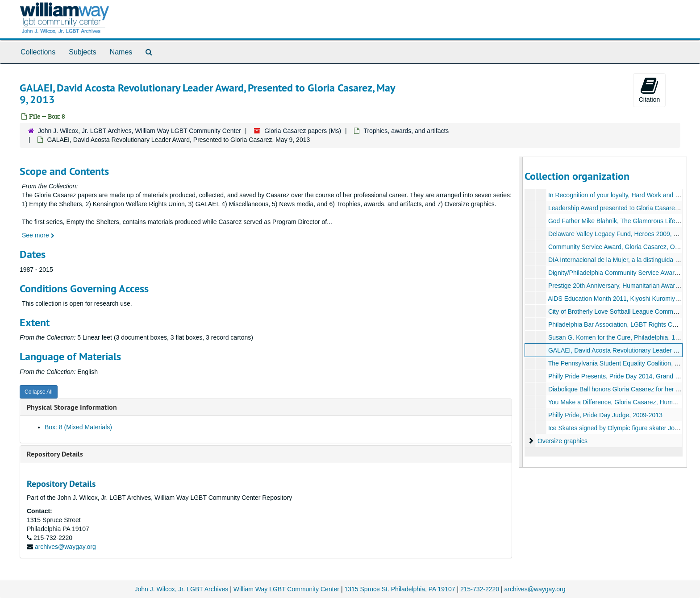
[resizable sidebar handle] (521, 312)
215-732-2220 (480, 589)
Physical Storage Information (72, 407)
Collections (38, 52)
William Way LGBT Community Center (286, 589)
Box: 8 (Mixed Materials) (78, 427)
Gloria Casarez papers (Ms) (303, 131)
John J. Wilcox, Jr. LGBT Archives (182, 589)
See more (38, 235)
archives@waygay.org (65, 547)
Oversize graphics (562, 441)
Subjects (82, 52)
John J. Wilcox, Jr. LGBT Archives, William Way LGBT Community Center (140, 131)
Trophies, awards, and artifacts (406, 131)
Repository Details (55, 454)
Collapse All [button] (39, 392)
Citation (649, 90)
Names (121, 52)
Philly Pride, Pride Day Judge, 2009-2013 (605, 415)
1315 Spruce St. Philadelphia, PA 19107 (400, 589)
